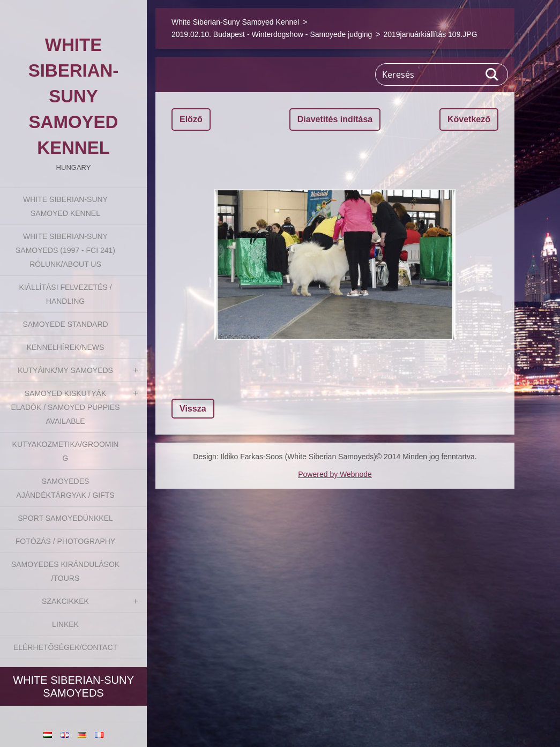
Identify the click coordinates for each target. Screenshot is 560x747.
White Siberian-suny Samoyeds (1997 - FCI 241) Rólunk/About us (65, 250)
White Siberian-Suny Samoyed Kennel (65, 206)
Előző (191, 119)
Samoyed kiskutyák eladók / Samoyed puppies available (65, 407)
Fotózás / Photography (65, 541)
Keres (492, 74)
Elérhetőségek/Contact (65, 647)
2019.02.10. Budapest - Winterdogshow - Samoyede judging (272, 34)
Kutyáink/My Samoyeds (65, 370)
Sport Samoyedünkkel (65, 518)
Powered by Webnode (335, 474)
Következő (469, 119)
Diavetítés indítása (335, 119)
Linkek (65, 624)
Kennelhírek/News (66, 347)
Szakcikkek (65, 601)
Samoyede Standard (65, 324)
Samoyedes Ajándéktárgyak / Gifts (65, 488)
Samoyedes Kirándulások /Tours (65, 571)
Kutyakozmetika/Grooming (66, 451)
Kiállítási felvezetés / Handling (65, 294)
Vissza (193, 409)
